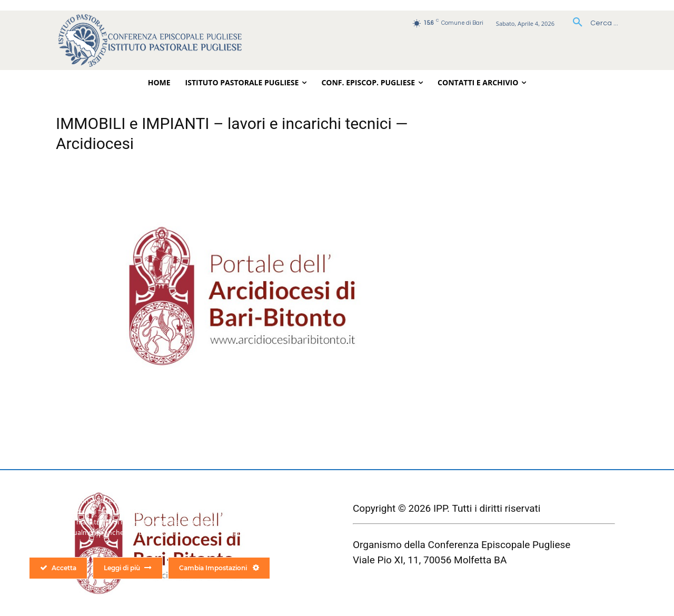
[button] (592, 23)
